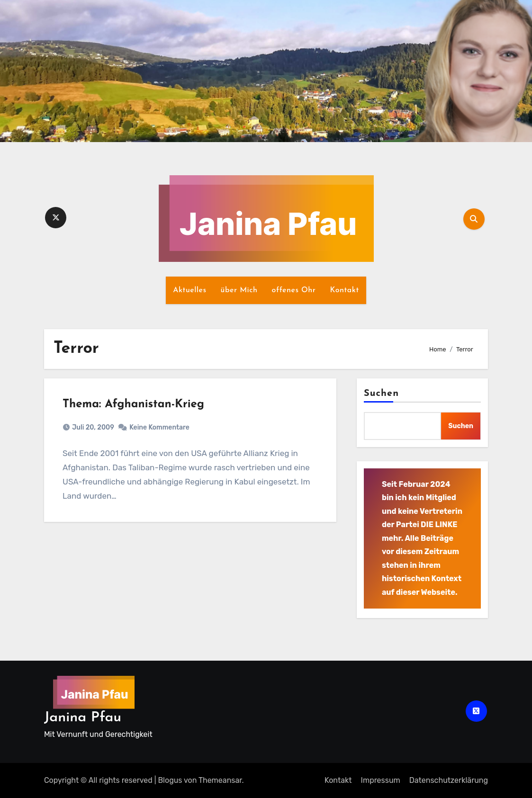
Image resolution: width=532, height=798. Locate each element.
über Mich (239, 290)
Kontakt (344, 290)
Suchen (381, 394)
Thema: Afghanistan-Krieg (136, 407)
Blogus (170, 780)
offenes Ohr (294, 290)
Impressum (381, 780)
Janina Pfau (83, 718)
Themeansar (220, 780)
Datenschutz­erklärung (449, 780)
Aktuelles (189, 290)
